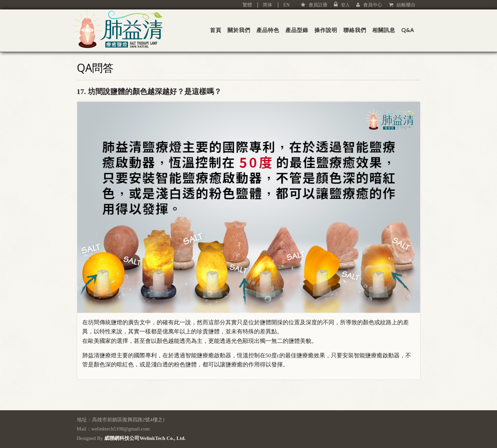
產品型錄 (297, 30)
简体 (265, 5)
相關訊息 (384, 30)
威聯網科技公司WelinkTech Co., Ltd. (145, 438)
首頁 (216, 30)
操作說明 (326, 30)
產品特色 (268, 30)
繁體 (247, 5)
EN (287, 5)
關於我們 (239, 30)
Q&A (408, 30)
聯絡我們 (355, 30)
